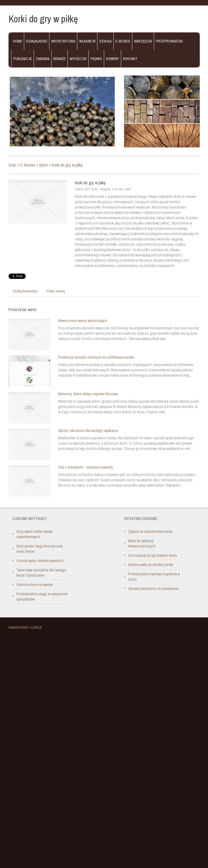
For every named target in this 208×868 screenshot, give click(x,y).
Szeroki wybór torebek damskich (40, 561)
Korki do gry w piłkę (67, 165)
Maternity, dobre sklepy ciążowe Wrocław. (88, 394)
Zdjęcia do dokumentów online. (151, 531)
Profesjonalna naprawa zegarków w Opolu (154, 577)
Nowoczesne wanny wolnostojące (83, 321)
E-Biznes (28, 165)
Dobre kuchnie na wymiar (35, 585)
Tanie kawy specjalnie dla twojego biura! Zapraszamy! (41, 573)
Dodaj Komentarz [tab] (25, 291)
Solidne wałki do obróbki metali (150, 565)
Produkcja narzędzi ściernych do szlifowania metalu (96, 357)
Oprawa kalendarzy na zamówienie (153, 589)
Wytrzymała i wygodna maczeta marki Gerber (40, 549)
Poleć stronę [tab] (56, 291)
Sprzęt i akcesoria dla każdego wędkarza (88, 431)
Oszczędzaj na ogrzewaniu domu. (153, 555)
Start (12, 165)
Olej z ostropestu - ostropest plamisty (86, 467)
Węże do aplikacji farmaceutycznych (142, 543)
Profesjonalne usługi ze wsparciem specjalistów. (42, 597)
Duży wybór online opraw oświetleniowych (34, 534)
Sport (43, 165)
